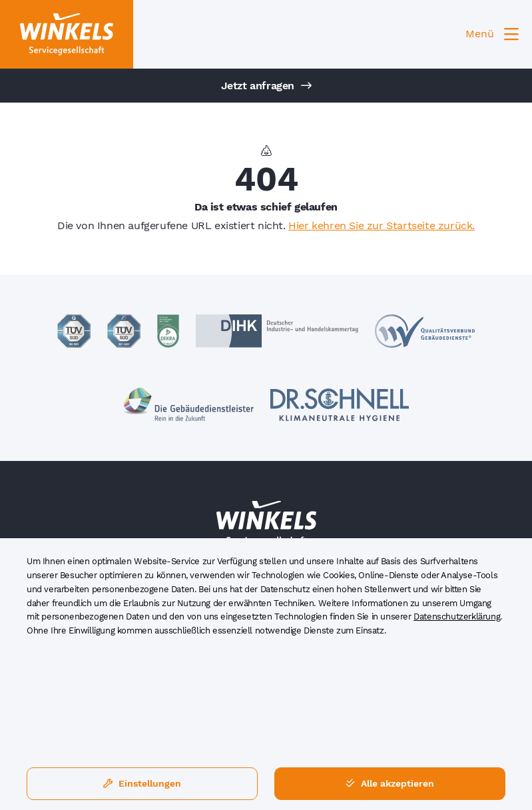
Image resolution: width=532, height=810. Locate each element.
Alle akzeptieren (390, 783)
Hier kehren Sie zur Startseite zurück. (382, 225)
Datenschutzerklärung (457, 616)
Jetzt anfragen (266, 86)
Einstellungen (142, 783)
